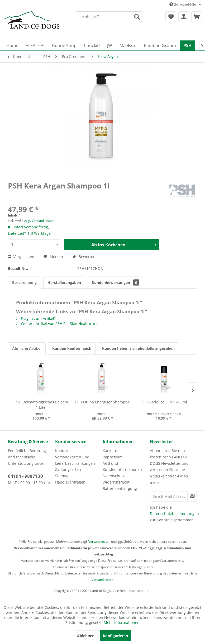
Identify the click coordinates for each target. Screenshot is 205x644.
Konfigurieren (115, 636)
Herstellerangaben (64, 282)
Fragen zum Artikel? (36, 318)
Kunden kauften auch (72, 348)
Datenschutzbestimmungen (174, 514)
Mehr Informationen (122, 622)
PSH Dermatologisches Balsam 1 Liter (41, 405)
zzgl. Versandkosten (39, 221)
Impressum (113, 457)
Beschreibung (24, 282)
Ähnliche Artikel (27, 348)
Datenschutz (114, 476)
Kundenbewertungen (115, 282)
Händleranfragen (70, 482)
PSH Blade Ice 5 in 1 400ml (164, 402)
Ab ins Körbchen (124, 244)
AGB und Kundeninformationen (122, 466)
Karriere (110, 451)
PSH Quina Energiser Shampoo (102, 402)
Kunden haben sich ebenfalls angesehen (138, 348)
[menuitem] (109, 17)
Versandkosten (99, 542)
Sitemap (62, 476)
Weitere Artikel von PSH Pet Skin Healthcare (57, 323)
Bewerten (84, 257)
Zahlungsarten (68, 469)
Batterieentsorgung (120, 488)
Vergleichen (21, 257)
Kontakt (62, 451)
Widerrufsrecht (116, 482)
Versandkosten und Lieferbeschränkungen (75, 460)
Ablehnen (86, 636)
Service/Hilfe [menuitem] (183, 4)
